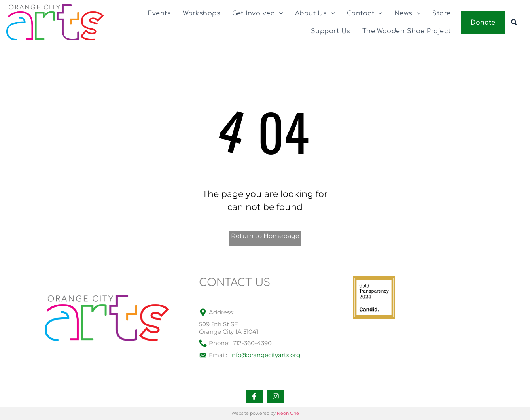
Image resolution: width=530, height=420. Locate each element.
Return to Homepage (265, 236)
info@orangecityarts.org (265, 355)
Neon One (288, 413)
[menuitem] (159, 13)
